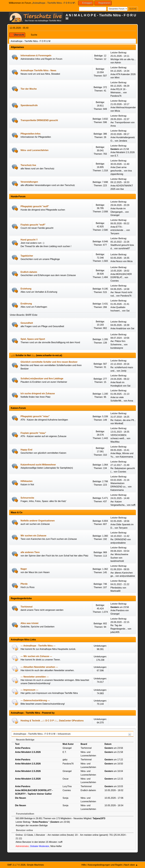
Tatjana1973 (99, 818)
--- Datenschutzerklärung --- (35, 700)
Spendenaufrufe (29, 105)
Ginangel (115, 215)
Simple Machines (35, 865)
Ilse (122, 189)
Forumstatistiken (24, 814)
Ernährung (26, 304)
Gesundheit (27, 323)
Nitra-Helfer (56, 846)
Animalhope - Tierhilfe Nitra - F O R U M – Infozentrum (42, 734)
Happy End (26, 450)
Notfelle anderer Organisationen (38, 521)
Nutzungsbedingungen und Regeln (105, 865)
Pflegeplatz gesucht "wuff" (35, 206)
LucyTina (67, 786)
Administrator (22, 846)
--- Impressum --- (29, 690)
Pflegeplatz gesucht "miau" (35, 416)
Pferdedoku (116, 588)
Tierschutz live (28, 165)
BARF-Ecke (32, 315)
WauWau (115, 442)
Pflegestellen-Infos (31, 134)
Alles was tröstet (29, 623)
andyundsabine (118, 543)
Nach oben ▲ (131, 865)
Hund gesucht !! (29, 240)
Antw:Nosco (116, 261)
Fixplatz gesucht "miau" (33, 433)
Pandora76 (116, 96)
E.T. (117, 156)
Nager (24, 569)
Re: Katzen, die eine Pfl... (123, 420)
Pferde (24, 584)
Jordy (124, 371)
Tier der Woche (29, 89)
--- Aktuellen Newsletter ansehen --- (39, 667)
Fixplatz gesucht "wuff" (33, 225)
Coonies (115, 281)
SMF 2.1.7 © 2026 (16, 865)
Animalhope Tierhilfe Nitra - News (38, 70)
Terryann (115, 233)
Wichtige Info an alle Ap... (123, 59)
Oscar (66, 779)
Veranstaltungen (29, 182)
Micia (117, 111)
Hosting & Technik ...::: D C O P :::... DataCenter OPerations (52, 721)
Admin (118, 63)
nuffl (133, 505)
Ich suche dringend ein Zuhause (38, 393)
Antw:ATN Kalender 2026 (123, 74)
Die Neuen (20, 798)
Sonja (65, 798)
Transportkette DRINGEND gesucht (39, 120)
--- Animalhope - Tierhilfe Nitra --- (38, 646)
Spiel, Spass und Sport (33, 339)
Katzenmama (126, 457)
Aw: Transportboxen (120, 122)
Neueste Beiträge (24, 740)
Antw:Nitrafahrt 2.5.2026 (123, 152)
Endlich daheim (29, 272)
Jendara (123, 141)
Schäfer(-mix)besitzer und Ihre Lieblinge (42, 379)
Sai (128, 311)
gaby (65, 760)
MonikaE (119, 423)
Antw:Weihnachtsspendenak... (126, 107)
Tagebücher (27, 256)
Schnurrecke (27, 498)
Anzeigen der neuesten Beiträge (32, 825)
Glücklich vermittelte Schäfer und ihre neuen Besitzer (49, 362)
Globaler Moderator (40, 846)
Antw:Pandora (118, 610)
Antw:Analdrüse (118, 328)
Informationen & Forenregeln (36, 56)
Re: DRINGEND (119, 539)
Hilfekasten (26, 481)
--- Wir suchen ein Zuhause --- (36, 656)
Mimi (117, 78)
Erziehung (26, 289)
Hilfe (84, 865)
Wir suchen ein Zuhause (33, 536)
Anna (113, 126)
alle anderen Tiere (30, 552)
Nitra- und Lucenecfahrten (34, 150)
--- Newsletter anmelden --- (35, 677)
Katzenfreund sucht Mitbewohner (38, 465)
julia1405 (115, 632)
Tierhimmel (26, 607)
